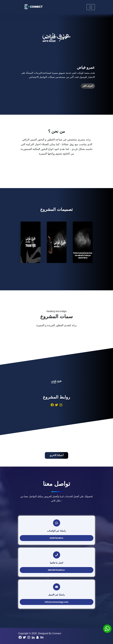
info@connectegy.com (56, 602)
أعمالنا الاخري (56, 455)
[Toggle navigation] (91, 7)
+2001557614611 (56, 570)
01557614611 (57, 538)
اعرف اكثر (88, 86)
